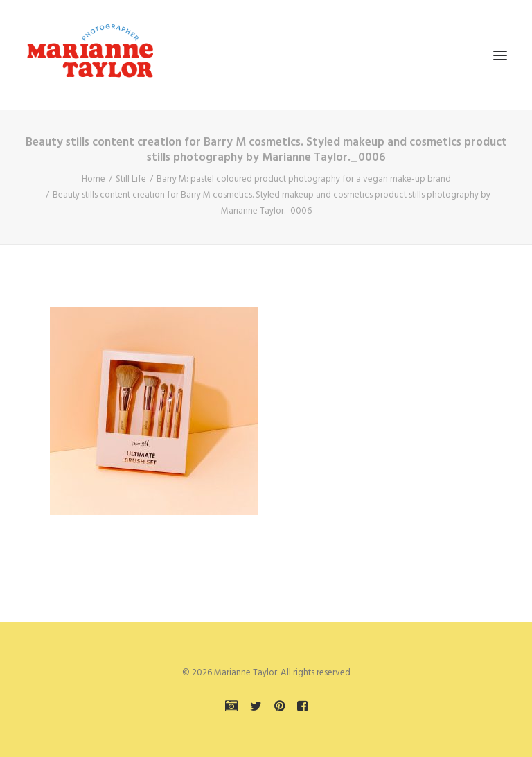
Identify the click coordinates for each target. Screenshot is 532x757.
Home (94, 179)
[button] (500, 55)
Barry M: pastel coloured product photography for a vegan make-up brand (304, 179)
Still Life (131, 179)
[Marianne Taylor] (90, 55)
